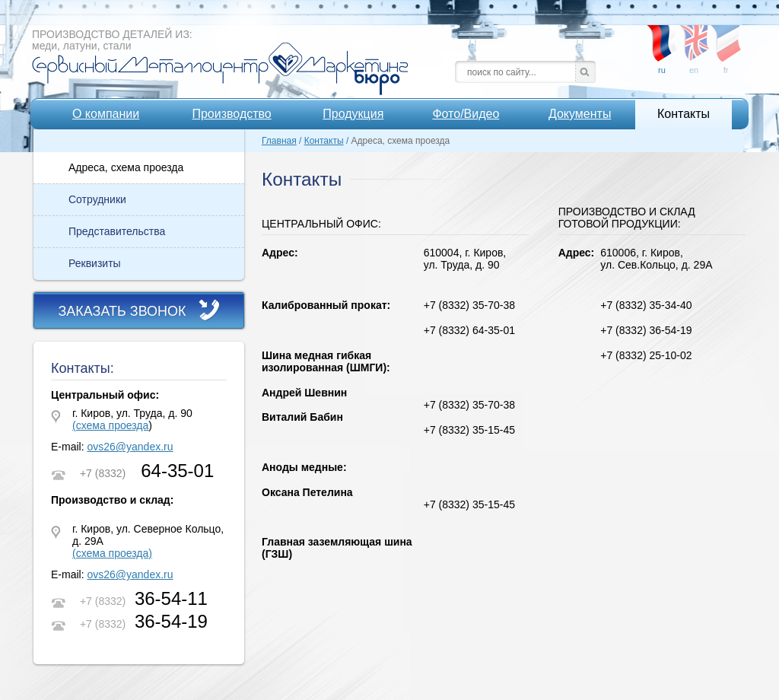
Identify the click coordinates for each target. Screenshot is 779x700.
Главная (279, 141)
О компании (106, 114)
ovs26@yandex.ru (130, 447)
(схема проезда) (112, 553)
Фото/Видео (466, 114)
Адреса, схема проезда (126, 167)
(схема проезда (110, 425)
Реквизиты (95, 263)
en (694, 38)
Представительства (117, 231)
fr (726, 38)
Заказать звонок (122, 311)
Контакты (684, 114)
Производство (231, 114)
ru (662, 38)
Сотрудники (97, 199)
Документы (580, 114)
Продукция (353, 114)
